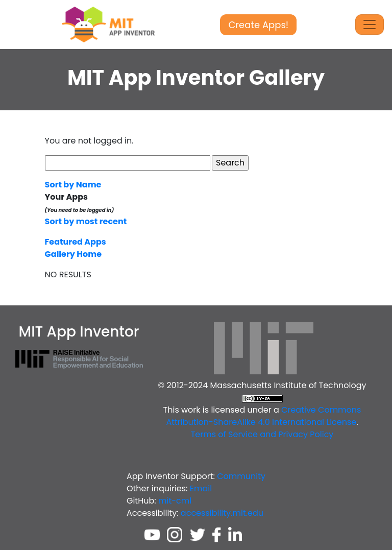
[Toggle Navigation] (370, 25)
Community (241, 476)
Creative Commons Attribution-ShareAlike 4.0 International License (263, 416)
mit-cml (175, 501)
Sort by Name (73, 185)
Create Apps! (258, 25)
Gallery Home (73, 254)
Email (201, 488)
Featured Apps (76, 242)
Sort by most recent (86, 221)
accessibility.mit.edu (222, 513)
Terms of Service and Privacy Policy (262, 434)
